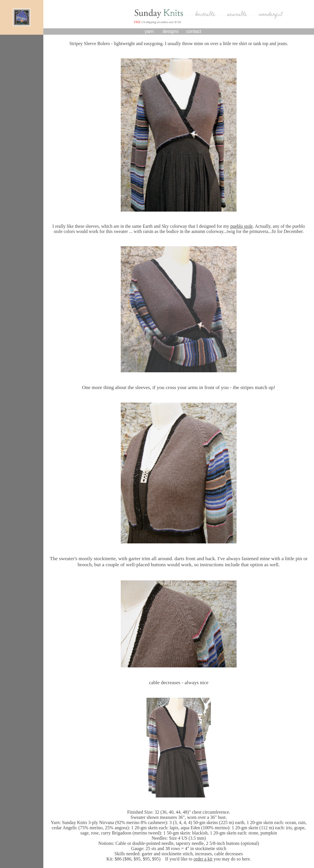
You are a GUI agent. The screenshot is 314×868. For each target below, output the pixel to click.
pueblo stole (241, 226)
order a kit (203, 859)
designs (171, 31)
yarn (149, 31)
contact (194, 31)
